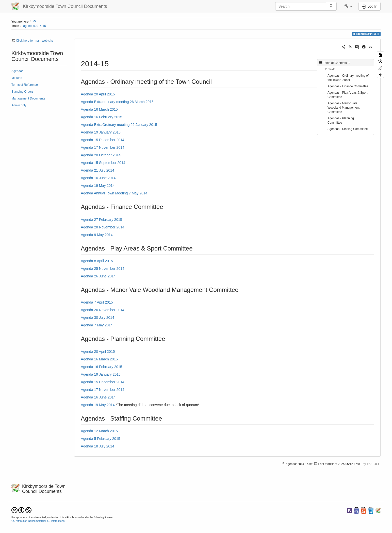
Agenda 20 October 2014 (101, 155)
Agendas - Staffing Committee (348, 129)
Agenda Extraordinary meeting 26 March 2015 (117, 102)
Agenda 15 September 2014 (103, 163)
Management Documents (28, 98)
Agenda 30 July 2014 (97, 318)
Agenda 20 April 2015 (98, 94)
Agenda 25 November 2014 (102, 269)
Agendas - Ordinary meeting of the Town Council (348, 78)
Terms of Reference (25, 85)
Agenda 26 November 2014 (102, 310)
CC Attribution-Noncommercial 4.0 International (38, 521)
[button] (348, 6)
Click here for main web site (35, 41)
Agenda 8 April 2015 (97, 261)
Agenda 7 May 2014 (97, 325)
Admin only (19, 105)
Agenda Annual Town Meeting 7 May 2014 (114, 193)
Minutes (17, 78)
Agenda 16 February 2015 (101, 117)
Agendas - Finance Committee (348, 86)
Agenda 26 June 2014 (98, 276)
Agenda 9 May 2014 (97, 235)
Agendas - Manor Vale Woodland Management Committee (344, 108)
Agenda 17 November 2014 (102, 147)
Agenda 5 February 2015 (100, 439)
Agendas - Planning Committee (341, 120)
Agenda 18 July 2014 (97, 446)
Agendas (17, 71)
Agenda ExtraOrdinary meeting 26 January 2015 (119, 125)
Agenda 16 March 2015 (99, 109)
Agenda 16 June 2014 (98, 178)
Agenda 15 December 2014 (102, 140)
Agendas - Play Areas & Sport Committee (347, 95)
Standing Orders (22, 92)
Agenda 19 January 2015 (101, 132)
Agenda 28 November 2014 (102, 227)
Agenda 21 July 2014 (97, 170)
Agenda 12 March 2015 (99, 431)
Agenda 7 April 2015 (97, 302)
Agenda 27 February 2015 (101, 220)
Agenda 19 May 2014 (98, 186)
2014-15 (331, 69)
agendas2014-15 (35, 26)
